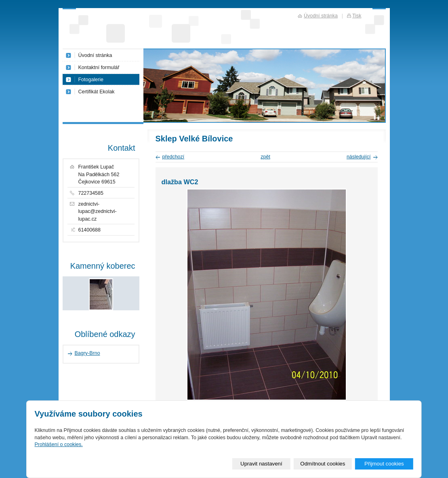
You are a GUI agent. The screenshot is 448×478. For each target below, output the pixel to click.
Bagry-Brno (87, 353)
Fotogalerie (91, 80)
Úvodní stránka (95, 55)
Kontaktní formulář (99, 67)
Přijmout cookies (384, 464)
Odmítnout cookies (323, 464)
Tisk (357, 16)
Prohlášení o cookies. (58, 444)
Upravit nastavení (261, 464)
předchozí (174, 157)
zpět (265, 157)
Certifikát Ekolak (97, 92)
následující (359, 157)
